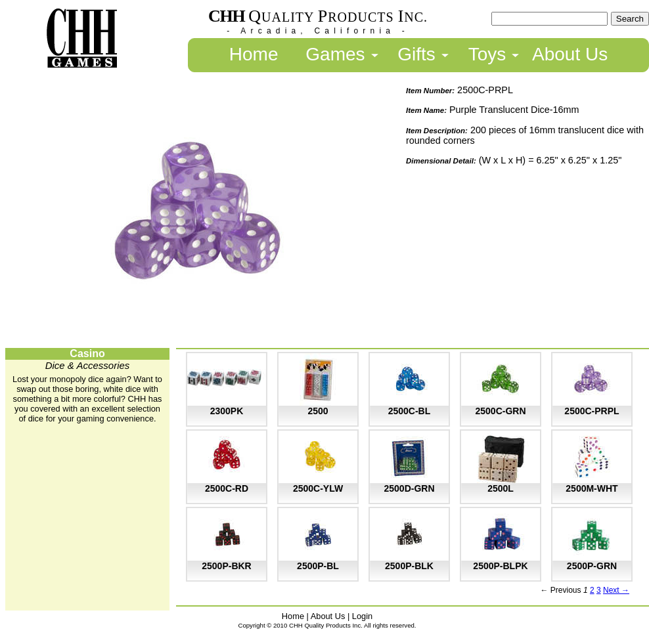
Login (362, 616)
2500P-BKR (226, 566)
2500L (501, 488)
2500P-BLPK (500, 566)
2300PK (227, 411)
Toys (487, 54)
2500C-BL (410, 411)
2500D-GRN (409, 488)
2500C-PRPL (592, 411)
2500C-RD (227, 488)
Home (254, 54)
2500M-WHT (592, 488)
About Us (570, 54)
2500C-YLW (318, 488)
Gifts (416, 54)
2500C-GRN (500, 411)
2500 (318, 411)
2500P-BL (318, 566)
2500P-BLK (409, 566)
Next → (616, 590)
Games (335, 54)
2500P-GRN (592, 566)
